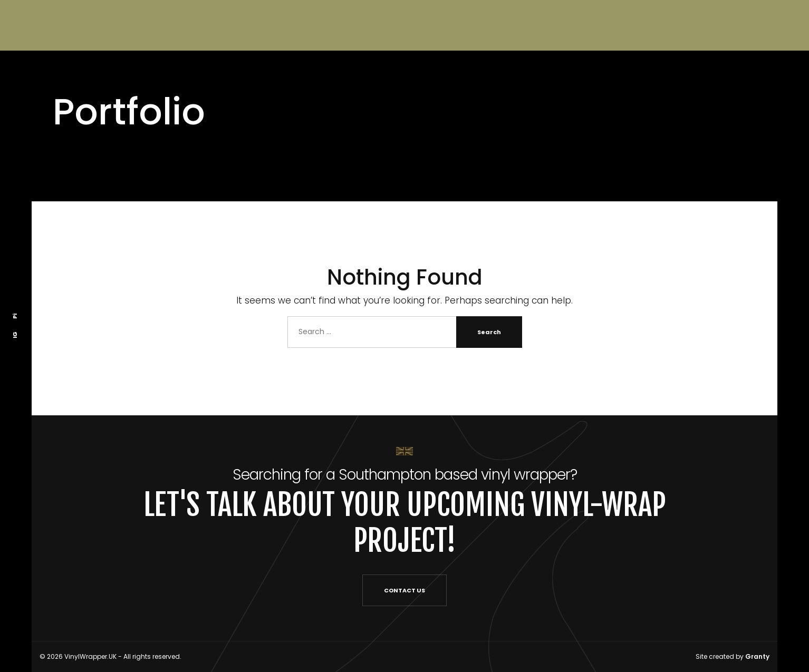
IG (15, 334)
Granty (757, 656)
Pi (15, 316)
